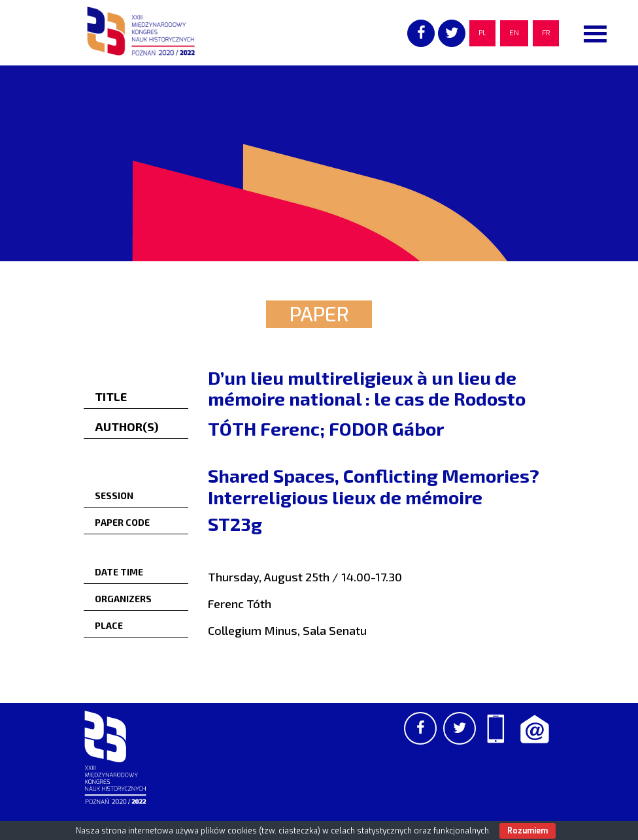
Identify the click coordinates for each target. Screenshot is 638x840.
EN (514, 33)
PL (482, 33)
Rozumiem (528, 831)
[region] (319, 163)
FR (546, 33)
